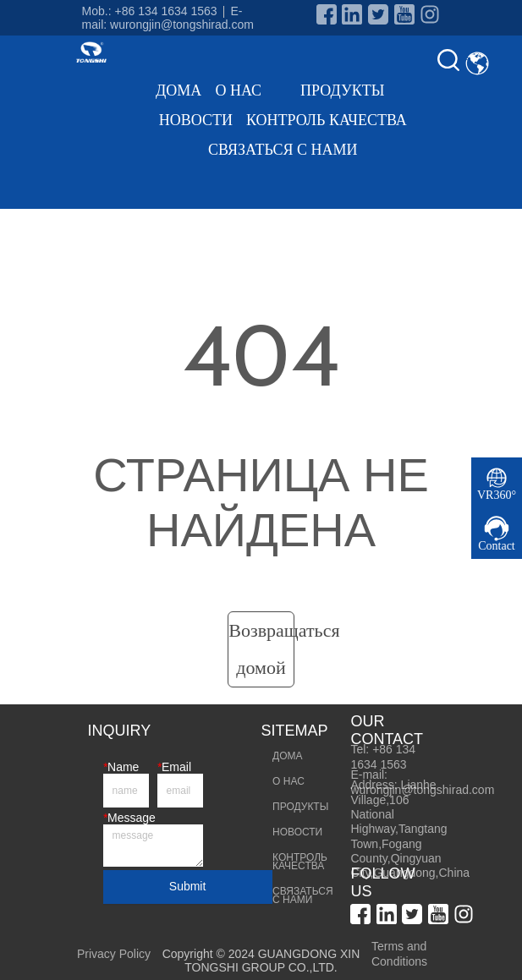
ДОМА (179, 90)
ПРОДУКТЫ (355, 90)
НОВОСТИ (196, 120)
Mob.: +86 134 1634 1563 (150, 11)
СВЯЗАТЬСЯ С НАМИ (283, 150)
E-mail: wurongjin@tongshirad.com (168, 18)
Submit (188, 886)
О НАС (251, 90)
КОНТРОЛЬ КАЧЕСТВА (327, 120)
